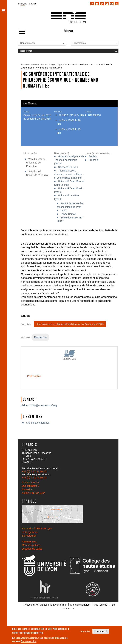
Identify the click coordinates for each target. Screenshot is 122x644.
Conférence (30, 104)
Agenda (62, 64)
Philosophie (34, 376)
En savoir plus (29, 641)
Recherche (40, 337)
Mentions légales (80, 605)
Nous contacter (30, 482)
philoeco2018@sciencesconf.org (39, 405)
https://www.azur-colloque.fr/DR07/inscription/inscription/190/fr (70, 324)
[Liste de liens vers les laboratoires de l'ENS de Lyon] (85, 43)
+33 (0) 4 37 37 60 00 (34, 471)
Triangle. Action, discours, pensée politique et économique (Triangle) (69, 174)
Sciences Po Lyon (68, 167)
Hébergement (29, 532)
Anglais (93, 156)
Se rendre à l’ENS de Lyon (37, 529)
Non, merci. (101, 631)
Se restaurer (29, 536)
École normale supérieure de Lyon (38, 64)
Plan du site (101, 605)
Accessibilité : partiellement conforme (45, 605)
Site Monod (94, 115)
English (33, 4)
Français (23, 4)
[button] (4, 10)
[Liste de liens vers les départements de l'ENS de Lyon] (32, 43)
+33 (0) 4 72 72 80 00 (34, 477)
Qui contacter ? (30, 486)
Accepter (85, 631)
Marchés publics (31, 545)
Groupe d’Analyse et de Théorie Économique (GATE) (69, 160)
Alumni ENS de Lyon (33, 493)
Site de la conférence (38, 423)
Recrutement (29, 542)
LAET (64, 210)
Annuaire (27, 489)
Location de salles (32, 549)
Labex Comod (68, 214)
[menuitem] (23, 4)
